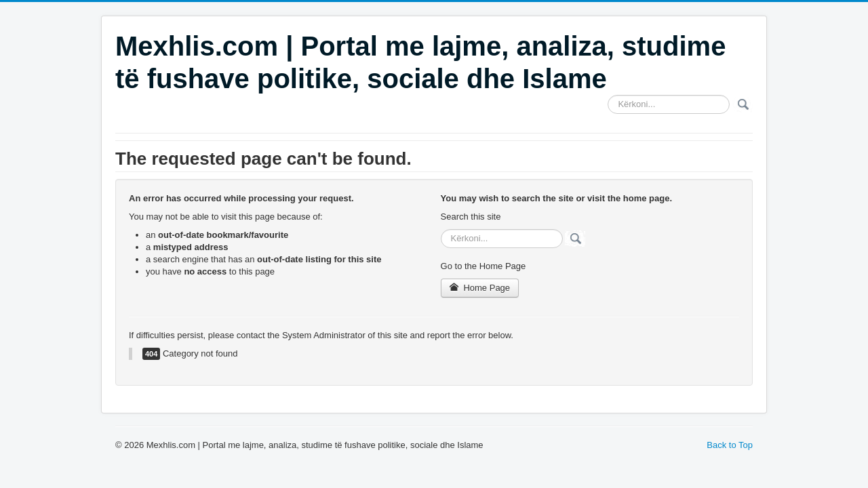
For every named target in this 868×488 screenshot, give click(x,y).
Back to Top (730, 445)
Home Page (480, 288)
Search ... (608, 95)
